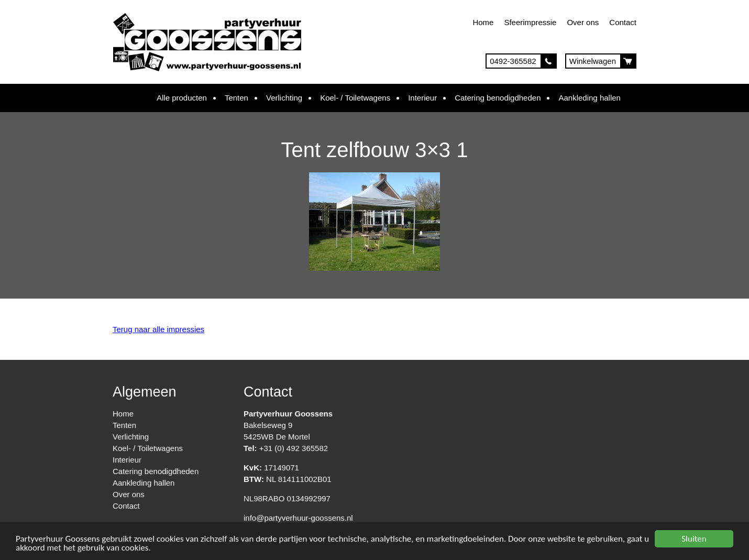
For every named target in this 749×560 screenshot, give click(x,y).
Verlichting (284, 98)
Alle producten (182, 98)
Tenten (236, 98)
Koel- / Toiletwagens (355, 98)
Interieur (422, 98)
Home (483, 22)
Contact (623, 22)
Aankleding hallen (589, 98)
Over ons (583, 22)
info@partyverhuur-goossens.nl (298, 518)
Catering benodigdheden (498, 98)
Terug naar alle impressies (158, 329)
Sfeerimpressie (530, 22)
